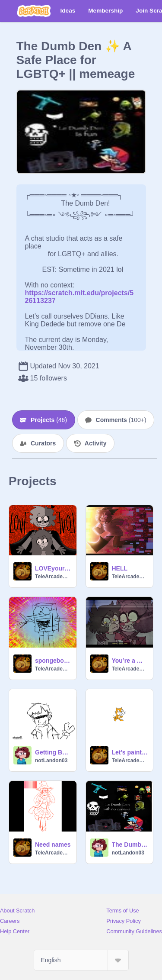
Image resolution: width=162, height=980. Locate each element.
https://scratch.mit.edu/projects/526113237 (79, 293)
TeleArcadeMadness (53, 577)
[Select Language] (81, 960)
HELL (120, 568)
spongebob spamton (53, 661)
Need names (53, 845)
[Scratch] (34, 11)
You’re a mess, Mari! (130, 661)
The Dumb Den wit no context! (130, 845)
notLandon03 (51, 761)
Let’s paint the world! (130, 752)
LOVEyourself (53, 568)
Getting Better (53, 752)
